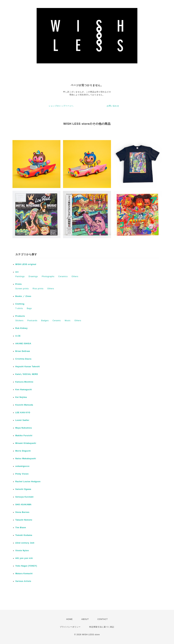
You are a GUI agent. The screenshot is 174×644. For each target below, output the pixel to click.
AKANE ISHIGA (23, 344)
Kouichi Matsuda (24, 405)
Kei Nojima (21, 397)
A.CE (18, 336)
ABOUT (85, 619)
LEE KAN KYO (23, 413)
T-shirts (19, 308)
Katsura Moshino (24, 382)
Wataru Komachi (24, 574)
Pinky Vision (22, 474)
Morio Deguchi (23, 451)
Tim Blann (21, 528)
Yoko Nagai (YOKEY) (26, 566)
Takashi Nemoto (24, 520)
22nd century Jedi (25, 543)
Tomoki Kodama (24, 535)
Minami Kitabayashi (26, 443)
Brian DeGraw (23, 351)
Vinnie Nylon (22, 551)
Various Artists (23, 581)
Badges (45, 321)
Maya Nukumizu (24, 428)
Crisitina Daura (23, 359)
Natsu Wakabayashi (26, 459)
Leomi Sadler (22, 420)
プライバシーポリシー (70, 627)
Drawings (33, 276)
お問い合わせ (113, 106)
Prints (19, 284)
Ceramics (63, 276)
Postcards (32, 321)
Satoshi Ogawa (23, 489)
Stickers (19, 321)
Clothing (20, 304)
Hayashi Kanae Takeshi (28, 367)
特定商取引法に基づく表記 (102, 627)
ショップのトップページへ (61, 106)
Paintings (20, 276)
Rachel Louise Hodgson (28, 482)
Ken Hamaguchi (24, 390)
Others (75, 276)
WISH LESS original (26, 264)
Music (68, 321)
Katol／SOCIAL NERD (27, 374)
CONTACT (103, 619)
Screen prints (22, 289)
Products (20, 316)
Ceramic (57, 321)
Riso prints (38, 289)
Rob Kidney (22, 328)
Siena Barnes (22, 512)
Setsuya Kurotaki (24, 497)
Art (17, 272)
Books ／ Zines (23, 296)
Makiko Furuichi (24, 436)
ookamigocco (22, 466)
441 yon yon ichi (24, 558)
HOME (69, 619)
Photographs (48, 276)
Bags (29, 308)
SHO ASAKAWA (23, 505)
